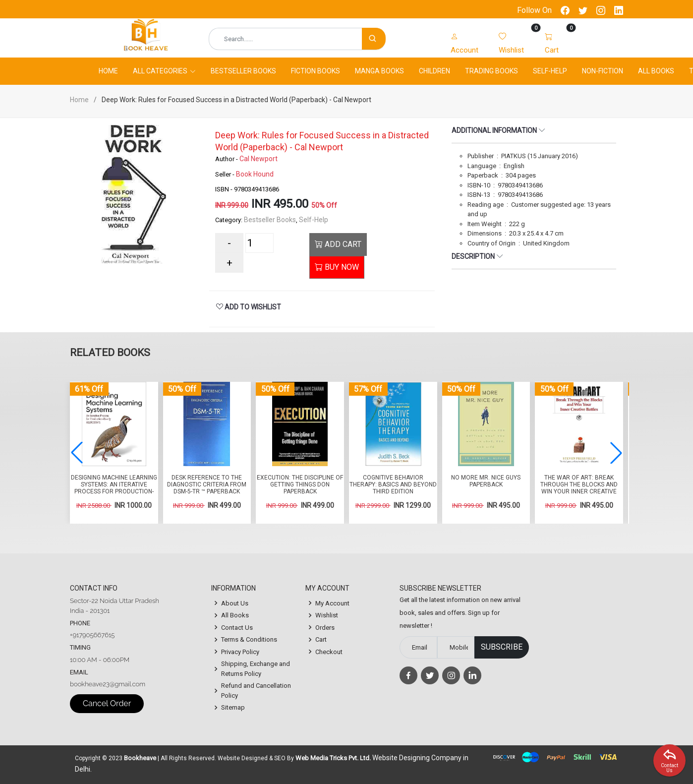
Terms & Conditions (249, 639)
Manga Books (379, 71)
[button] (616, 453)
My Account (332, 603)
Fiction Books (316, 71)
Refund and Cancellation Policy (256, 691)
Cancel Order (107, 703)
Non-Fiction (603, 71)
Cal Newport (259, 159)
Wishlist (327, 615)
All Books (656, 71)
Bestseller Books (243, 71)
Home (108, 71)
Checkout (329, 652)
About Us (235, 603)
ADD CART (338, 244)
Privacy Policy (240, 652)
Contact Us (237, 628)
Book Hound (255, 174)
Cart (321, 639)
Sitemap (233, 707)
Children (434, 71)
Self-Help (550, 71)
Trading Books (491, 71)
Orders (325, 628)
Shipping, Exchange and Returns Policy (256, 669)
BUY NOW (337, 267)
